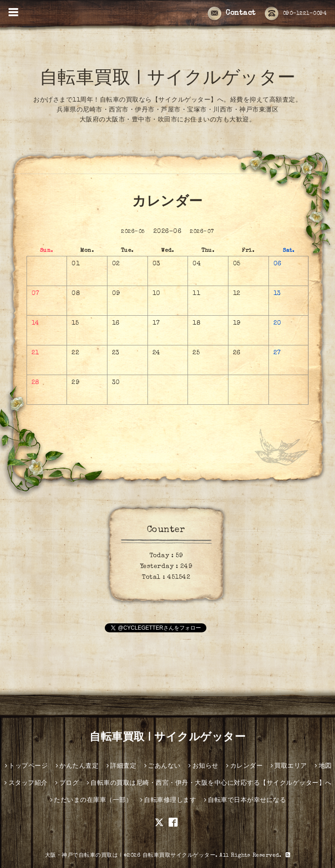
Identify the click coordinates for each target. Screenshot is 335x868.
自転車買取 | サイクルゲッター (168, 80)
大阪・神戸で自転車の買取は (82, 856)
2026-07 (202, 232)
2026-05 (133, 232)
